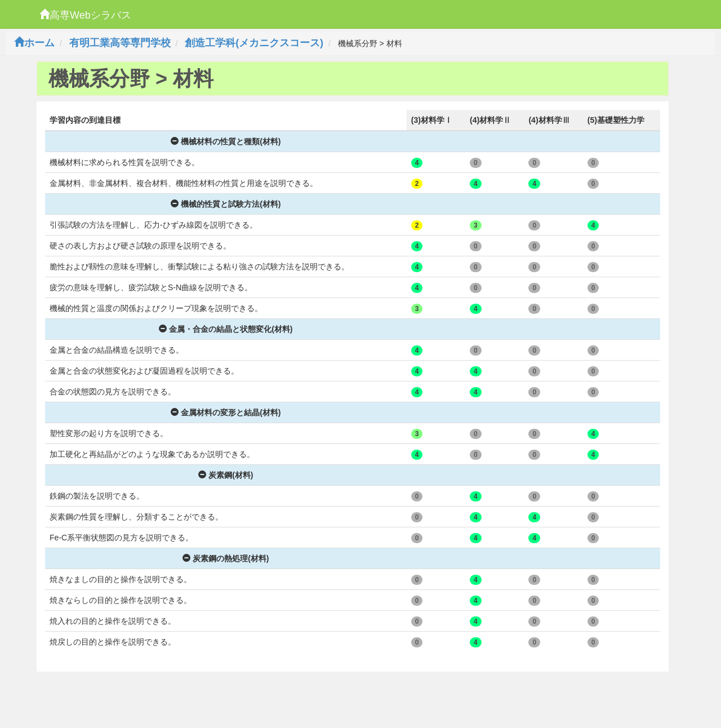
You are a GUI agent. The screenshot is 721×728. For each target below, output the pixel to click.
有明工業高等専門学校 (120, 43)
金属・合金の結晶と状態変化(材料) (226, 329)
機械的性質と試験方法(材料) (226, 204)
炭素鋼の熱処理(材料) (226, 558)
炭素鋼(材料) (226, 475)
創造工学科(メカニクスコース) (254, 43)
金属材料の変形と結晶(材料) (226, 412)
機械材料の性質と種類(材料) (226, 141)
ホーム (34, 43)
